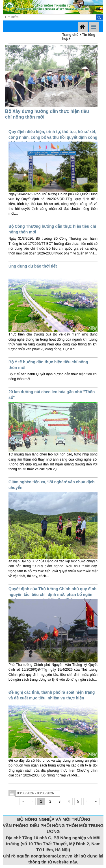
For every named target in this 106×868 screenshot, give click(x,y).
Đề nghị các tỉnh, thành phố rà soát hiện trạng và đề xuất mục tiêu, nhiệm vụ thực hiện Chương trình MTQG (52, 698)
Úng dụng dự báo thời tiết (33, 266)
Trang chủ (70, 35)
